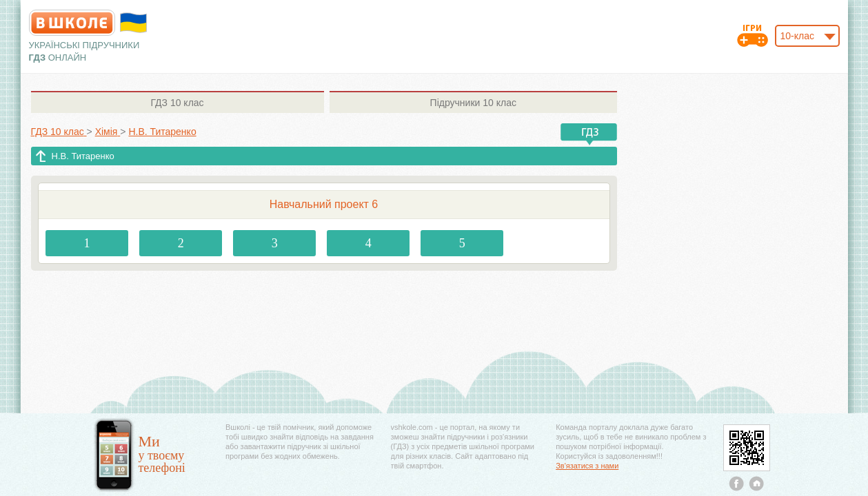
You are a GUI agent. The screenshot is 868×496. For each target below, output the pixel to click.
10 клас (177, 103)
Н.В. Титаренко (83, 156)
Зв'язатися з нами (587, 466)
